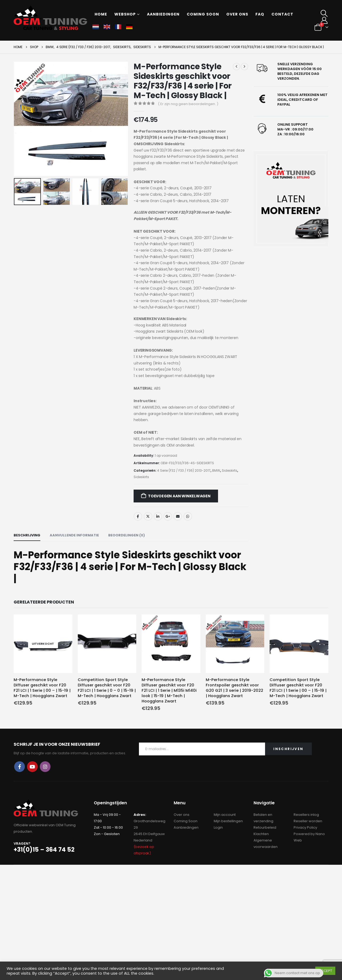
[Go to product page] (43, 644)
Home (101, 14)
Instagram (45, 767)
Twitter (148, 516)
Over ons (237, 14)
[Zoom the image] (291, 199)
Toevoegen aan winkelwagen (179, 496)
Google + (168, 516)
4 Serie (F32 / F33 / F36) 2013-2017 (184, 470)
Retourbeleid (265, 827)
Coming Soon (186, 821)
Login (218, 827)
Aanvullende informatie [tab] (74, 535)
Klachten (261, 834)
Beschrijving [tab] (27, 535)
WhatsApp (188, 516)
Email (178, 516)
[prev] (236, 67)
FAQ (260, 14)
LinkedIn (158, 516)
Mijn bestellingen (228, 821)
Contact (282, 14)
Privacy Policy (305, 827)
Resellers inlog (306, 815)
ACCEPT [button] (325, 971)
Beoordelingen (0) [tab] (127, 535)
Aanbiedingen (163, 14)
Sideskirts (230, 470)
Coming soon (203, 14)
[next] (244, 67)
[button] (324, 13)
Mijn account (225, 815)
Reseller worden (308, 821)
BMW (216, 470)
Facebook (138, 516)
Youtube (32, 767)
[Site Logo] (50, 18)
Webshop (125, 14)
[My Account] (324, 20)
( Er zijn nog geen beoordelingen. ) (188, 104)
